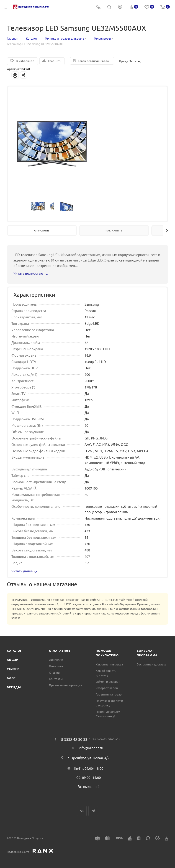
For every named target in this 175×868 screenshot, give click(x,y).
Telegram (93, 811)
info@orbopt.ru (91, 748)
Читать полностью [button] (31, 273)
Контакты (56, 679)
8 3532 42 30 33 (74, 739)
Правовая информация (66, 685)
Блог (11, 678)
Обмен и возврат (108, 681)
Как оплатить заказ (109, 664)
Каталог (14, 651)
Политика (56, 666)
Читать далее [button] (24, 571)
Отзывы (55, 672)
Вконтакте (82, 811)
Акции (13, 660)
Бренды (14, 687)
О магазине (60, 651)
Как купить (114, 230)
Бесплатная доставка (152, 664)
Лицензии (56, 660)
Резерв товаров (107, 688)
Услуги (13, 669)
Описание (42, 230)
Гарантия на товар (109, 694)
